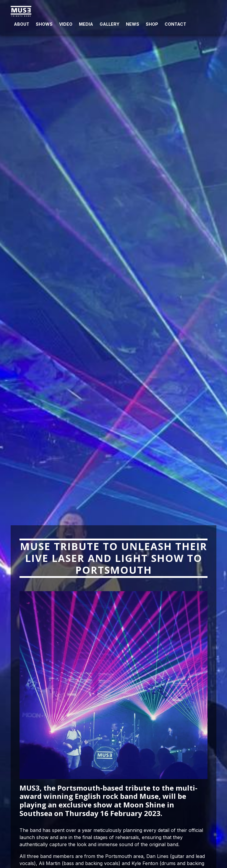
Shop (152, 24)
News (133, 24)
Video (66, 24)
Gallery (110, 24)
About (22, 24)
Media (86, 24)
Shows (44, 24)
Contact (175, 24)
